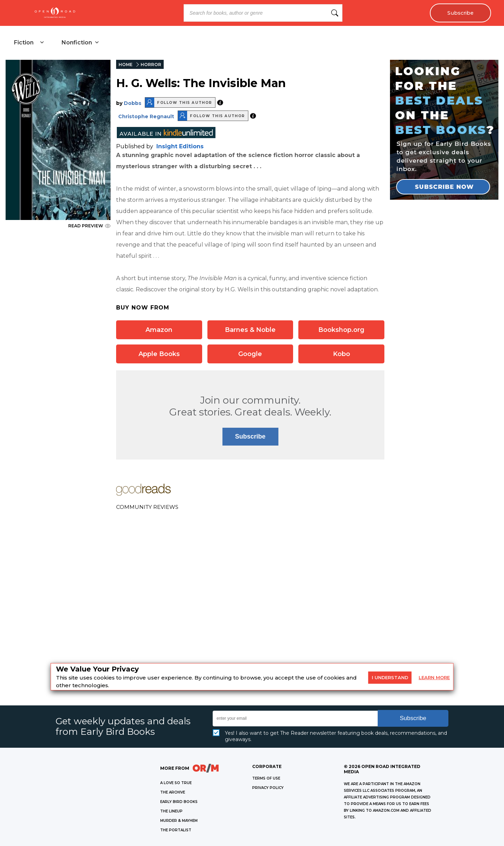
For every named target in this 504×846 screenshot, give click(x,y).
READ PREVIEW (89, 226)
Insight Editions (180, 146)
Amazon (159, 330)
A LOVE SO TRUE (176, 783)
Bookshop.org (341, 330)
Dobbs (133, 103)
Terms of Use (266, 778)
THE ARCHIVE (173, 792)
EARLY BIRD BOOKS (179, 802)
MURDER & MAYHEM (179, 821)
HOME (126, 65)
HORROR (151, 65)
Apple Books (159, 354)
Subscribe (460, 13)
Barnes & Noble (250, 330)
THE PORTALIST (176, 830)
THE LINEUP (171, 811)
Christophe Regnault (146, 116)
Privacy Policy (268, 788)
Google (250, 354)
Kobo (342, 354)
